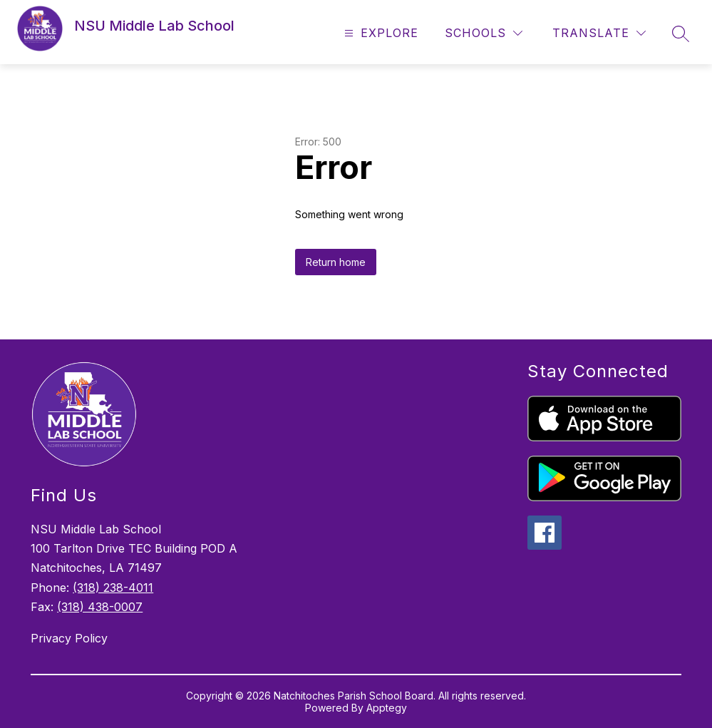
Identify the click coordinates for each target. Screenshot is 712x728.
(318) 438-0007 (100, 607)
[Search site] (681, 34)
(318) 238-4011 (113, 588)
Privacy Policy (69, 638)
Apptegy (387, 708)
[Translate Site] (599, 33)
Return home (336, 262)
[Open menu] (380, 33)
